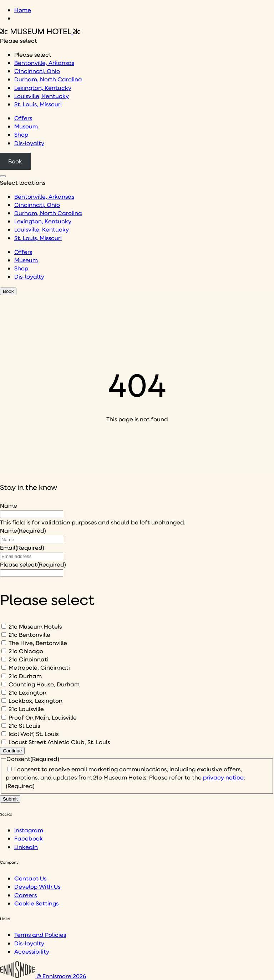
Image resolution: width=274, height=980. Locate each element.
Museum (26, 126)
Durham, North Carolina (48, 79)
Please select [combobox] (19, 40)
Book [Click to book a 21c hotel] (15, 161)
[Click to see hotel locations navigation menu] (3, 176)
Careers (26, 895)
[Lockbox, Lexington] (4, 700)
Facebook (29, 838)
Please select (33, 564)
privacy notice (223, 777)
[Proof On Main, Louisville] (4, 717)
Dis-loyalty (29, 143)
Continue (12, 751)
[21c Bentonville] (4, 634)
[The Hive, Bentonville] (4, 643)
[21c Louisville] (4, 709)
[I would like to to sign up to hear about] (32, 573)
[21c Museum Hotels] (4, 626)
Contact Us (30, 878)
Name (9, 505)
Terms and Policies (40, 935)
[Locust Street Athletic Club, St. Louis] (4, 742)
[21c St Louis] (4, 725)
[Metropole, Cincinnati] (4, 667)
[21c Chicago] (4, 651)
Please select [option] (33, 54)
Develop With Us (37, 886)
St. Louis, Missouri (38, 104)
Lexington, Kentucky (43, 88)
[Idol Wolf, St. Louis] (4, 734)
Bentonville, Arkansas (44, 63)
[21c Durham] (4, 676)
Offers (23, 118)
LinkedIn (26, 847)
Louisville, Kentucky (42, 96)
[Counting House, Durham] (4, 684)
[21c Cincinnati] (4, 659)
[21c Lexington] (4, 692)
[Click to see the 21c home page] (40, 32)
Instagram (29, 830)
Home (23, 10)
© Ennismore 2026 (43, 976)
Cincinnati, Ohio (37, 71)
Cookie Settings (36, 903)
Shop (21, 134)
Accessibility (32, 951)
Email (22, 547)
